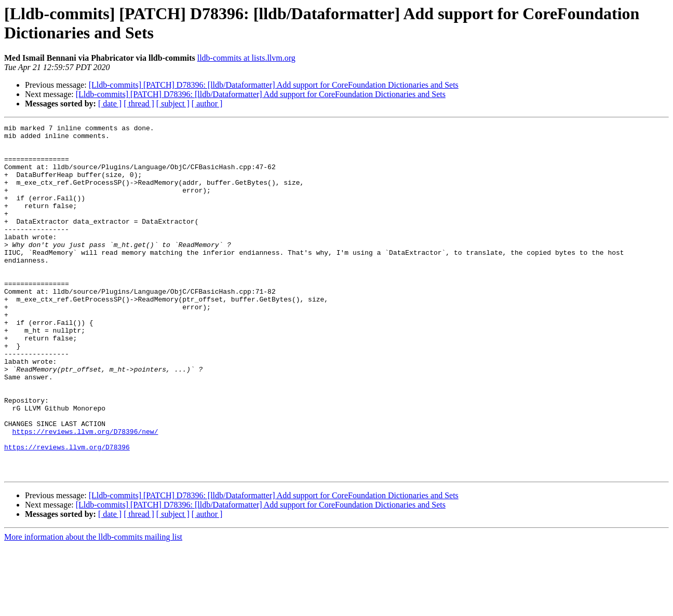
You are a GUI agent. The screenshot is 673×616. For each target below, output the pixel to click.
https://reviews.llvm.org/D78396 (67, 512)
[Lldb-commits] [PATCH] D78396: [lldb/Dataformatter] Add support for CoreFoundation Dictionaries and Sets (274, 85)
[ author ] (207, 104)
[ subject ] (173, 104)
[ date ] (110, 104)
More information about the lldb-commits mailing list (93, 607)
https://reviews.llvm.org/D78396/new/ (85, 494)
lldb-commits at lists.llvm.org (246, 58)
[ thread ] (139, 104)
